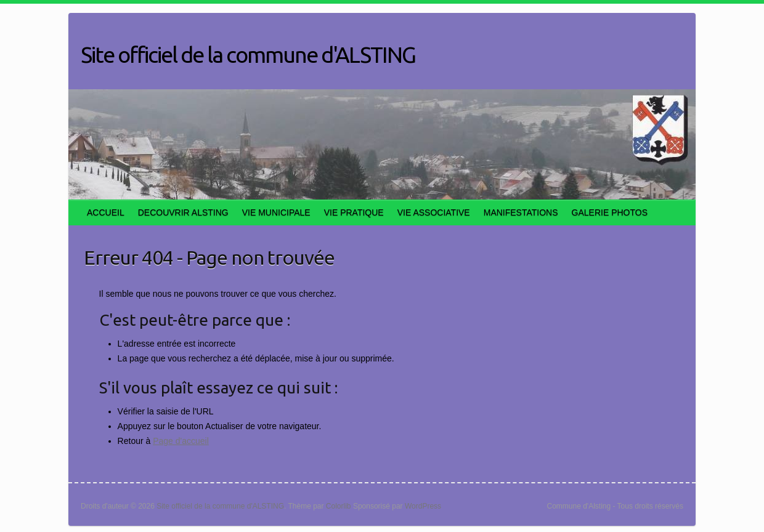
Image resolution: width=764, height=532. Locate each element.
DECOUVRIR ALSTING (183, 212)
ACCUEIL (106, 212)
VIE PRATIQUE (354, 212)
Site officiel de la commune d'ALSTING (248, 54)
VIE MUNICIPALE (276, 212)
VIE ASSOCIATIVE (434, 212)
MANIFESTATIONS (521, 212)
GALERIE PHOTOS (610, 212)
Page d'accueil (181, 441)
